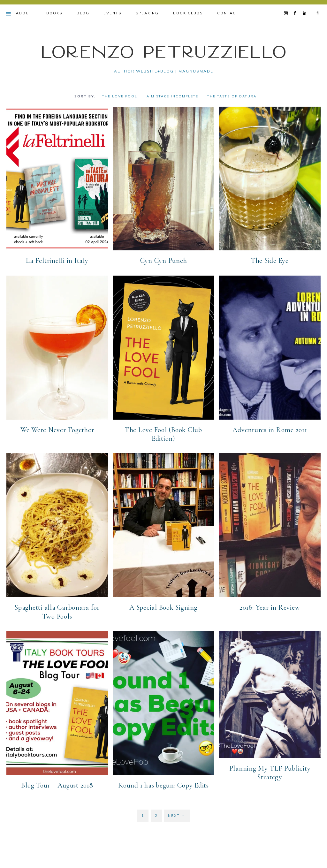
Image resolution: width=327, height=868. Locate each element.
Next (177, 815)
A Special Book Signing (163, 607)
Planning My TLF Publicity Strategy (270, 773)
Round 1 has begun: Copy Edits (163, 785)
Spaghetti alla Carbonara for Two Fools (57, 612)
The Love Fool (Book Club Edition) (163, 434)
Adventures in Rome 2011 (270, 430)
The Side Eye (270, 261)
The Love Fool (120, 96)
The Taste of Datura (232, 96)
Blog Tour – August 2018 (57, 785)
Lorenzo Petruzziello (163, 51)
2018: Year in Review (270, 607)
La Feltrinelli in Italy (57, 261)
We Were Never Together (57, 430)
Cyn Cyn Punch (164, 261)
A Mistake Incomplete (172, 96)
